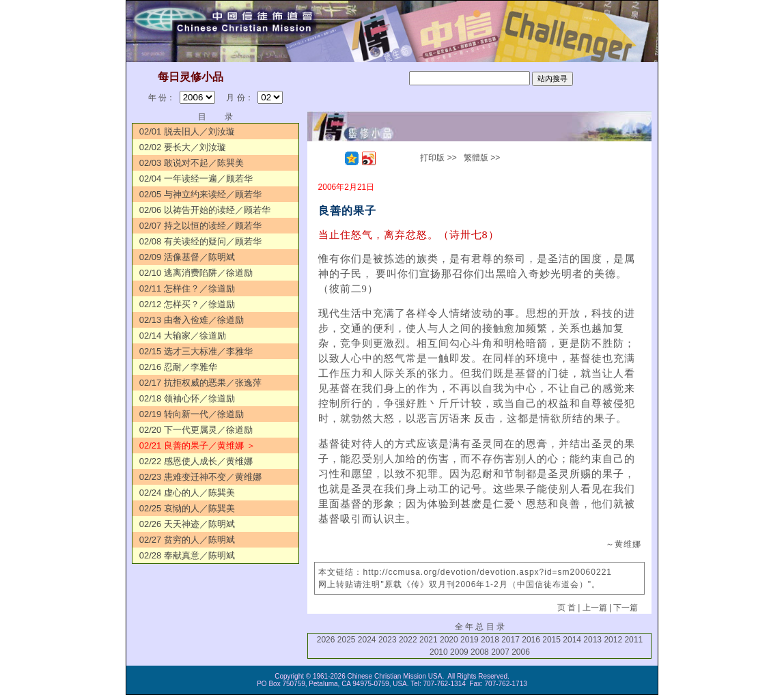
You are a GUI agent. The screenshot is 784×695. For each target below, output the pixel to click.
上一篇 (595, 608)
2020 (449, 640)
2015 (551, 640)
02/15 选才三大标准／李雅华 (196, 351)
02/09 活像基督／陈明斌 (187, 257)
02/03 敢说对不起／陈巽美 (192, 163)
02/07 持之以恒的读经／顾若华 (200, 226)
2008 (480, 652)
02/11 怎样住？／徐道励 (187, 288)
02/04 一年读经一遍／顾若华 (196, 179)
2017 (510, 640)
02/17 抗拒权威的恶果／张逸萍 (200, 383)
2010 (439, 652)
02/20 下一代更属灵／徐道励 (196, 430)
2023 (388, 640)
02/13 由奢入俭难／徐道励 (192, 320)
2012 (613, 640)
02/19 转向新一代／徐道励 (192, 414)
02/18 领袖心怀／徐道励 (187, 398)
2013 (592, 640)
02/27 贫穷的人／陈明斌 (187, 540)
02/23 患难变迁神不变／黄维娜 (200, 477)
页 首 (566, 608)
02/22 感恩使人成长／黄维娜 (196, 461)
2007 (500, 652)
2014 (572, 640)
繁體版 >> (482, 158)
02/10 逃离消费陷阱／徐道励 (196, 273)
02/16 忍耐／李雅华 (178, 367)
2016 (531, 640)
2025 (347, 640)
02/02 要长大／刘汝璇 (183, 147)
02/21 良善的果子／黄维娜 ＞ (197, 445)
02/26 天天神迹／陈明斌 (187, 524)
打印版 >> (438, 158)
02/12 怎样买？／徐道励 (187, 304)
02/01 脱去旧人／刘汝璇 (187, 131)
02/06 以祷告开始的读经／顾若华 (205, 210)
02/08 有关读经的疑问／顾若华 (200, 241)
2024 (367, 640)
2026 (326, 640)
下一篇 (626, 608)
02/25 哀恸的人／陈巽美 (187, 508)
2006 (521, 652)
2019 (470, 640)
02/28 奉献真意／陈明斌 (187, 555)
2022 (408, 640)
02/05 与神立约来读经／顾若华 (200, 194)
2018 (490, 640)
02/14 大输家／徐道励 (183, 336)
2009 (459, 652)
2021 (429, 640)
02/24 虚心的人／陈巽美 (187, 493)
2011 (633, 640)
